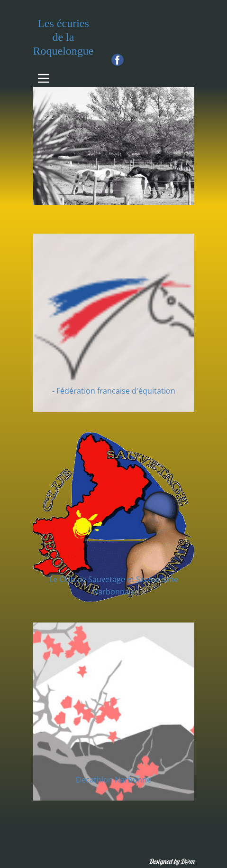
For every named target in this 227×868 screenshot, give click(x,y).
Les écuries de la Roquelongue (64, 37)
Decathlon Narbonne (113, 780)
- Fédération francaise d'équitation (114, 391)
